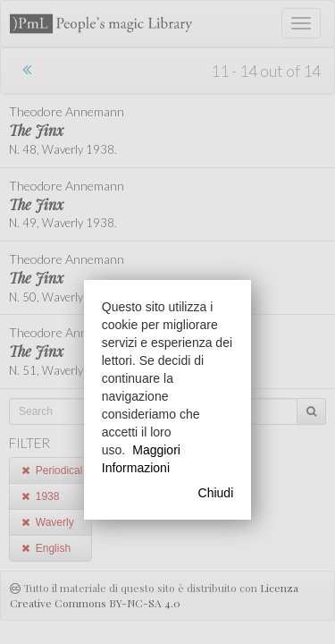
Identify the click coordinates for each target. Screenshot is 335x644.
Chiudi (216, 493)
